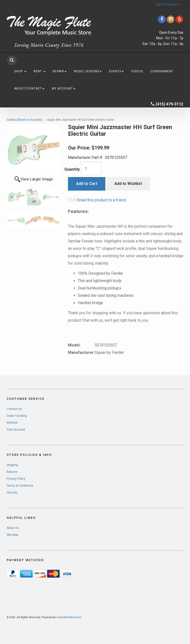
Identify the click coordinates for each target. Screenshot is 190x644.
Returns (12, 472)
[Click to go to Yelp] (179, 19)
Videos (137, 71)
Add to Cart (87, 184)
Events (116, 71)
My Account (64, 89)
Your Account (16, 430)
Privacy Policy (16, 479)
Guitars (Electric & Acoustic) (25, 120)
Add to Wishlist (128, 184)
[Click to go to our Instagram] (171, 19)
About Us (13, 528)
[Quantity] (91, 168)
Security (12, 493)
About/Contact (29, 89)
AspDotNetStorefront (69, 617)
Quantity (72, 169)
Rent (40, 71)
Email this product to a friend (101, 200)
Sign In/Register (168, 4)
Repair (60, 71)
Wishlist (12, 423)
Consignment (162, 71)
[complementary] (154, 617)
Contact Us (14, 409)
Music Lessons (88, 71)
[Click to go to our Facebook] (162, 19)
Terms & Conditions (20, 486)
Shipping (12, 465)
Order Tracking (17, 416)
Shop (20, 71)
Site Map (12, 535)
